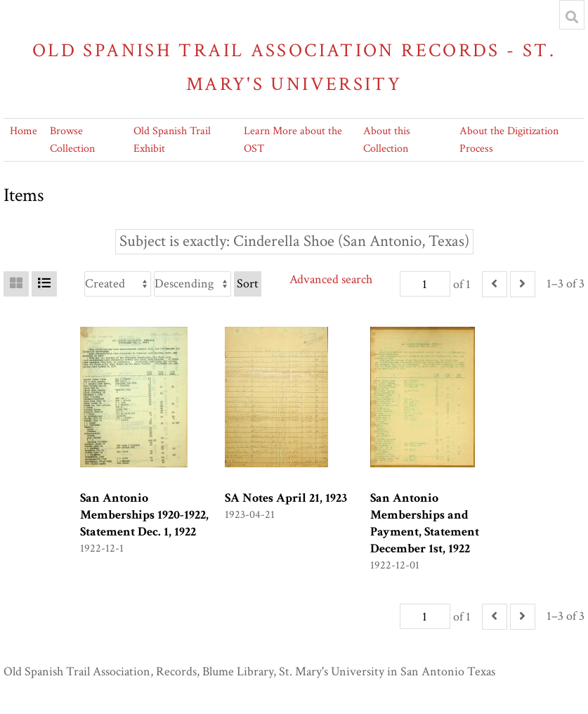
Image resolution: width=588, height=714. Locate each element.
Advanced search (331, 279)
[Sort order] (192, 284)
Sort (248, 284)
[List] (44, 284)
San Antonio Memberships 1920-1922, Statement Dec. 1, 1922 (144, 515)
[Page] (425, 284)
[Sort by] (118, 284)
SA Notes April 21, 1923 (286, 498)
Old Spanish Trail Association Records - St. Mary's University (294, 67)
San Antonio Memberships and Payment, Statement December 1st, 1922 (425, 523)
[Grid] (16, 284)
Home (24, 131)
